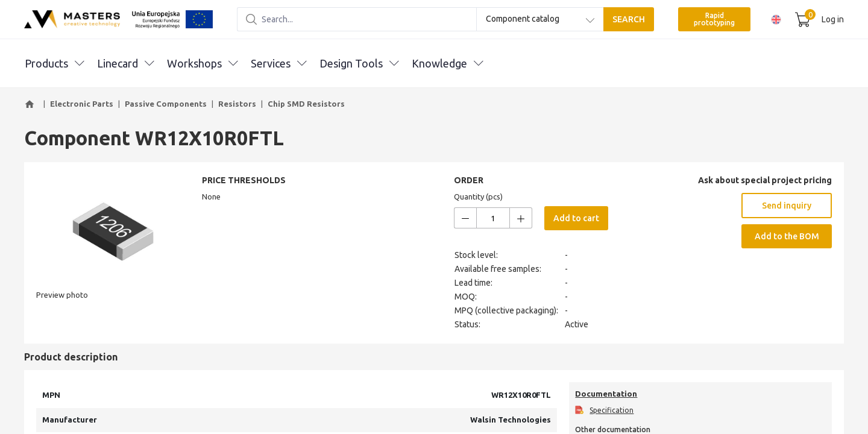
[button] (31, 104)
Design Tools (359, 63)
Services (278, 63)
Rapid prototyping (714, 19)
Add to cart (576, 218)
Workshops (202, 63)
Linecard (125, 63)
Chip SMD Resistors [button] (306, 104)
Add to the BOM (787, 236)
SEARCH (629, 19)
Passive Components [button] (166, 104)
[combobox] (540, 19)
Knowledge (447, 63)
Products (54, 63)
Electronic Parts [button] (82, 104)
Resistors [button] (237, 104)
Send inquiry (787, 206)
